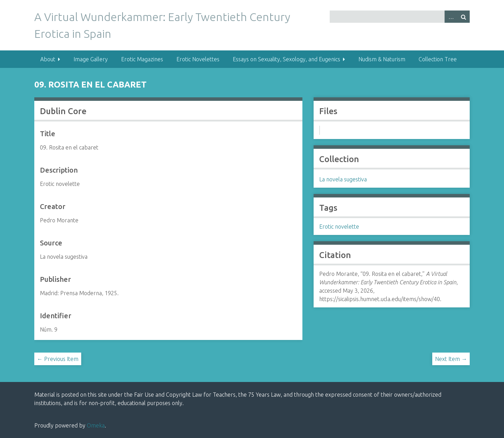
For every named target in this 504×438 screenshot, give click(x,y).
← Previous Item (58, 359)
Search (463, 17)
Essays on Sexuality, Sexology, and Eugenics (286, 59)
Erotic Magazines (142, 59)
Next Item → (451, 359)
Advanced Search (451, 17)
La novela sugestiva (343, 179)
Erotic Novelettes (198, 59)
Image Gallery (91, 59)
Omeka (96, 425)
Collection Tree (438, 59)
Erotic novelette (339, 227)
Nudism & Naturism (382, 59)
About (48, 59)
